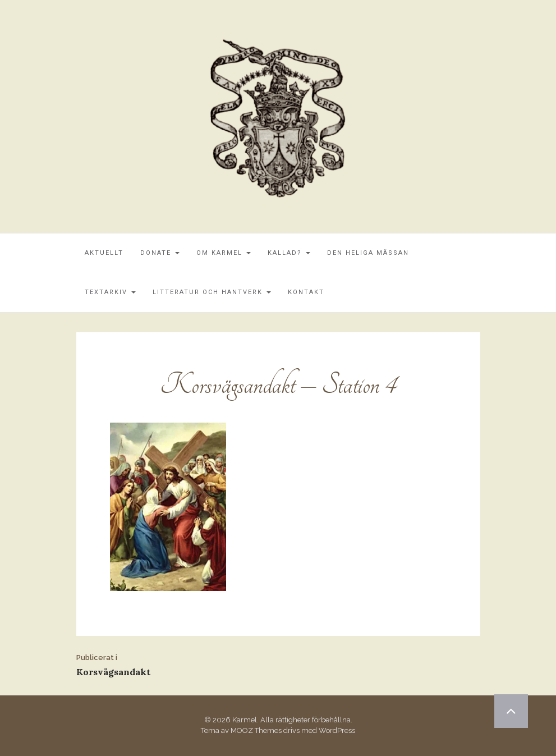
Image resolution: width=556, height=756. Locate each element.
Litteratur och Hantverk (212, 292)
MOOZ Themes (256, 730)
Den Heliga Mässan (368, 253)
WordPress (337, 730)
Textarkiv (110, 292)
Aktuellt (104, 253)
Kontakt (306, 292)
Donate (160, 253)
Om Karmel (224, 253)
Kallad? (289, 253)
